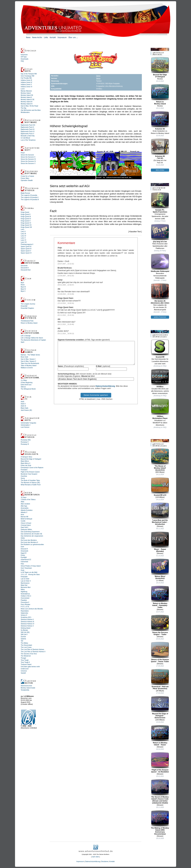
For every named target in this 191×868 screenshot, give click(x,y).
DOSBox (160, 378)
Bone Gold (24, 357)
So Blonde (24, 630)
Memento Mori (26, 587)
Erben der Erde (26, 465)
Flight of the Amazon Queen (30, 472)
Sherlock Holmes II (27, 619)
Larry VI (24, 240)
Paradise (24, 600)
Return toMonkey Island (160, 94)
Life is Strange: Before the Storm (32, 338)
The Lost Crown (26, 647)
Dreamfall (24, 306)
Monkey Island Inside (28, 688)
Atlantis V (24, 512)
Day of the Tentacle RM (29, 74)
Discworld (24, 266)
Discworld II (25, 268)
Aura (22, 515)
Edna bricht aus (26, 385)
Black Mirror (25, 461)
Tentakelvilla (25, 690)
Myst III (23, 287)
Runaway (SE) (26, 440)
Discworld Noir (26, 270)
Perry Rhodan (26, 604)
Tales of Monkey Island (29, 366)
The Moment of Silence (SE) (30, 483)
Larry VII (24, 242)
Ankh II (23, 404)
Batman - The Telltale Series (30, 355)
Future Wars (25, 178)
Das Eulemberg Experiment (30, 532)
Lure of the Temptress (28, 140)
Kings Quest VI (26, 223)
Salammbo (25, 613)
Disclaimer (105, 861)
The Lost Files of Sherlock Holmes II (33, 652)
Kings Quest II (26, 214)
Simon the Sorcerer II (28, 157)
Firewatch (24, 470)
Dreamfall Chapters (27, 308)
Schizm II (24, 615)
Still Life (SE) (25, 632)
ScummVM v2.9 (160, 487)
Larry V (23, 238)
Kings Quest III (26, 217)
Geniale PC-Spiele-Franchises (160, 202)
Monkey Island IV (27, 104)
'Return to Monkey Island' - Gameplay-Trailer (160, 597)
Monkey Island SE (27, 95)
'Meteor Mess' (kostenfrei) (160, 569)
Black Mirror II (26, 463)
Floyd (23, 153)
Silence (23, 387)
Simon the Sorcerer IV (28, 161)
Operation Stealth (27, 180)
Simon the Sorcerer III (28, 159)
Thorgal (23, 658)
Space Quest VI (26, 253)
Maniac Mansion (26, 91)
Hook (23, 570)
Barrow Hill (25, 517)
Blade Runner (26, 193)
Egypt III (24, 553)
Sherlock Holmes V (27, 626)
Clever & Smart (26, 523)
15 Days (24, 497)
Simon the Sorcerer (27, 155)
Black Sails (25, 408)
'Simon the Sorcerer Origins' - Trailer (160, 625)
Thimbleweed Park (27, 321)
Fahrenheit (25, 562)
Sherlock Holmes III (27, 622)
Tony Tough (25, 660)
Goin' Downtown (26, 568)
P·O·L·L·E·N (25, 607)
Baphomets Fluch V (27, 134)
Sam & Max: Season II (28, 361)
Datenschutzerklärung (105, 391)
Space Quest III (26, 247)
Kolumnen (24, 55)
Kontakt (112, 861)
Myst (22, 283)
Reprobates (25, 611)
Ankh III (23, 406)
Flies (22, 564)
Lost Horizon (25, 427)
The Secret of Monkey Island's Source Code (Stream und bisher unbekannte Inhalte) (160, 791)
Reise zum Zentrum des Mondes (32, 609)
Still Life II (24, 634)
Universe (24, 671)
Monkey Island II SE (28, 100)
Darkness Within (26, 530)
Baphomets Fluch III (28, 129)
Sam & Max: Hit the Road (29, 106)
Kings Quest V (26, 221)
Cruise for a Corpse (27, 176)
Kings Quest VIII (26, 227)
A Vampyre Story (26, 457)
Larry (23, 229)
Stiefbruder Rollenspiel (160, 263)
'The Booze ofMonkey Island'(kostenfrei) (160, 460)
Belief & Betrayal (26, 519)
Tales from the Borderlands (30, 363)
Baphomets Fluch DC (28, 125)
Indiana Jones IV (27, 82)
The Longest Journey (28, 304)
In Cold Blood (25, 138)
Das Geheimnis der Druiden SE (32, 534)
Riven (23, 285)
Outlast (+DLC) (26, 596)
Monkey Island (26, 93)
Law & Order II (26, 581)
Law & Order (25, 579)
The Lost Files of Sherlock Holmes (32, 649)
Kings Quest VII (26, 225)
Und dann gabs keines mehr (30, 667)
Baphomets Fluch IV (28, 131)
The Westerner (26, 656)
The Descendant (26, 645)
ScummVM (160, 348)
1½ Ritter (24, 380)
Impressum (80, 861)
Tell (22, 641)
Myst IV (23, 289)
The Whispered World (28, 389)
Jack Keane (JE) (26, 410)
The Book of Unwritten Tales (30, 480)
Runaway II (25, 442)
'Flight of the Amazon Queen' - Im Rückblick (160, 762)
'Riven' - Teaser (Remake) (160, 542)
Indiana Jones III (26, 80)
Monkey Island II (26, 97)
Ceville (23, 521)
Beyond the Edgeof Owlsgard (160, 67)
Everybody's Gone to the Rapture (32, 468)
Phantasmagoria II (27, 244)
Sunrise (23, 637)
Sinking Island (26, 628)
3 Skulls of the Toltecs (28, 500)
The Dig (24, 108)
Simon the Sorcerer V (28, 163)
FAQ (22, 61)
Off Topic (24, 57)
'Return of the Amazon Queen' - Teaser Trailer (160, 652)
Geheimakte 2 (26, 425)
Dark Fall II (25, 527)
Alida (23, 502)
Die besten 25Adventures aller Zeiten (160, 293)
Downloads (25, 59)
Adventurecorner (26, 686)
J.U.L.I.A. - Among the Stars (30, 575)
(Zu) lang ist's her (160, 233)
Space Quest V (26, 251)
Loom (23, 89)
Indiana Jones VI (27, 87)
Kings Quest (25, 212)
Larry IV (24, 236)
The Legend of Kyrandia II (30, 197)
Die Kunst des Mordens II (29, 542)
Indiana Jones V (26, 85)
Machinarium (25, 583)
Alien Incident (25, 504)
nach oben (96, 857)
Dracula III (24, 549)
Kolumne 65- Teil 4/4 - (160, 149)
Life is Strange (26, 336)
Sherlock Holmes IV (28, 624)
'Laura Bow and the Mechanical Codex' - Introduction (160, 514)
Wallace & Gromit (27, 368)
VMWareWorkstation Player (160, 409)
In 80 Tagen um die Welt (29, 572)
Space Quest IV (26, 249)
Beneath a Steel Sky (28, 136)
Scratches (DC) (26, 617)
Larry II (23, 232)
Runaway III (25, 444)
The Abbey (25, 643)
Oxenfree (24, 476)
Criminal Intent (26, 525)
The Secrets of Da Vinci (29, 654)
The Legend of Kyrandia (29, 195)
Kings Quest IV (26, 219)
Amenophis (25, 508)
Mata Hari (24, 585)
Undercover (25, 669)
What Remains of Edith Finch (31, 485)
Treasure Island (26, 664)
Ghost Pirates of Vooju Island (31, 566)
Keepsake (24, 577)
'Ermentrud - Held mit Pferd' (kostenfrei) (160, 679)
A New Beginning (27, 383)
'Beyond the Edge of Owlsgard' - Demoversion (160, 707)
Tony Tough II (25, 662)
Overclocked (25, 598)
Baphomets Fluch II (27, 127)
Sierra (98, 76)
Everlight (24, 557)
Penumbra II (25, 602)
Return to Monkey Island (29, 323)
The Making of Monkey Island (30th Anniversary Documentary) (160, 822)
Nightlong (24, 592)
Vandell (23, 673)
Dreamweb (25, 551)
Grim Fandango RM (28, 76)
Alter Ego (24, 506)
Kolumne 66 (160, 120)
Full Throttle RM (26, 78)
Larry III (23, 234)
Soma (23, 478)
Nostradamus (25, 594)
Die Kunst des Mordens (29, 540)
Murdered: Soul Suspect (29, 474)
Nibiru (23, 590)
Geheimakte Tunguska (28, 423)
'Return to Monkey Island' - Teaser (160, 735)
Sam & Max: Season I (28, 359)
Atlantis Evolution (27, 510)
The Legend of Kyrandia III (30, 200)
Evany (23, 555)
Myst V (23, 291)
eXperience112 (26, 560)
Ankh (23, 402)
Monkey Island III (27, 102)
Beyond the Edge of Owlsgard (31, 459)
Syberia (23, 639)
